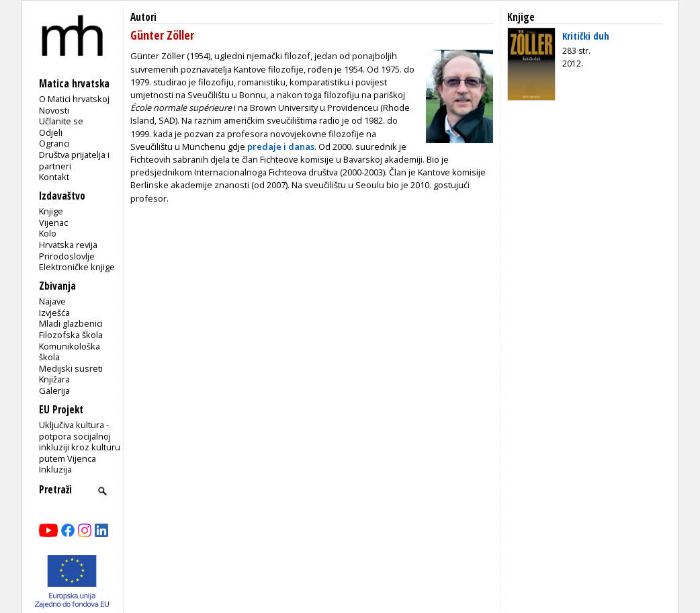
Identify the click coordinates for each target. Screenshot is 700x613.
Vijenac (53, 222)
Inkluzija (55, 469)
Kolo (48, 233)
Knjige (51, 211)
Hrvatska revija (68, 245)
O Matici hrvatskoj (74, 99)
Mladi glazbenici (71, 323)
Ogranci (54, 143)
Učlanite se (61, 121)
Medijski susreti (71, 368)
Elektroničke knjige (77, 267)
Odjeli (51, 132)
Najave (52, 301)
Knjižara (54, 379)
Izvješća (54, 313)
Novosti (54, 110)
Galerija (54, 391)
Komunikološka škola (70, 352)
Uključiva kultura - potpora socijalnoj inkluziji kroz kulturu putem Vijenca (80, 442)
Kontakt (54, 177)
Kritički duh (586, 36)
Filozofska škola (71, 335)
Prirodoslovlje (67, 256)
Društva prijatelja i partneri (74, 160)
